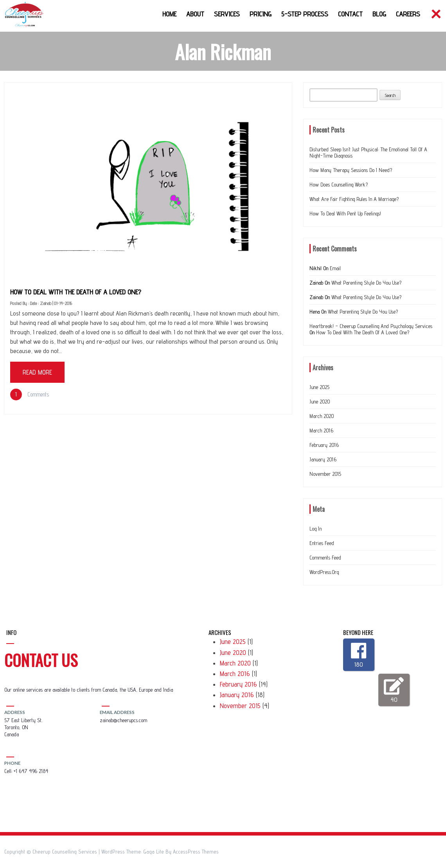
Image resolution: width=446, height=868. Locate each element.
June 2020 (320, 402)
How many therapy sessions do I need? (351, 170)
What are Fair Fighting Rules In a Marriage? (354, 199)
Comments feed (325, 558)
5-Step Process (305, 14)
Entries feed (322, 543)
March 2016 (321, 430)
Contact (350, 14)
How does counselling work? (339, 185)
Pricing (261, 14)
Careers (408, 14)
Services (227, 14)
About (195, 14)
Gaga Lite (154, 852)
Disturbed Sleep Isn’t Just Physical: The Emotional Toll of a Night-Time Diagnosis (368, 152)
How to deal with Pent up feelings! (345, 213)
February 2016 (324, 445)
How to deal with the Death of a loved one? (76, 292)
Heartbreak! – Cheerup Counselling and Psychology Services (371, 326)
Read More (37, 372)
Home (169, 14)
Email (335, 268)
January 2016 (323, 459)
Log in (316, 529)
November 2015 (325, 474)
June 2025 (319, 387)
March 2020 (322, 416)
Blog (379, 14)
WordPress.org (324, 572)
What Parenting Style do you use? (366, 283)
